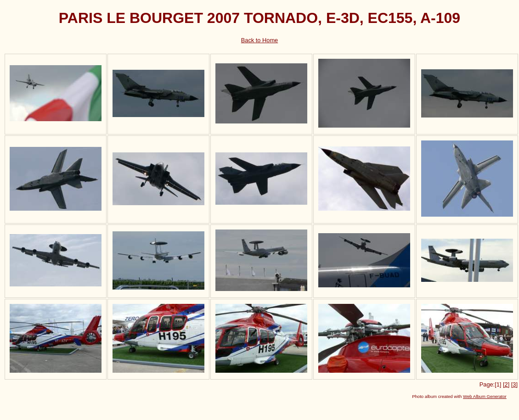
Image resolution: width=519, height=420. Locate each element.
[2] (506, 384)
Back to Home (259, 40)
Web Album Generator (485, 396)
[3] (514, 384)
